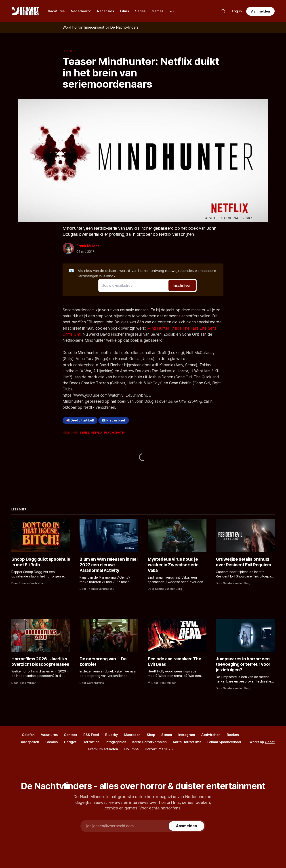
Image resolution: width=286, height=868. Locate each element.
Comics (52, 742)
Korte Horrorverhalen (149, 742)
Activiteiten (211, 735)
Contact (70, 735)
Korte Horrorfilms (187, 742)
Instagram (187, 735)
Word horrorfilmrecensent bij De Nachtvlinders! (101, 27)
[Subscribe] (186, 826)
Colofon (28, 735)
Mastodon (132, 735)
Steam (167, 735)
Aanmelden (260, 11)
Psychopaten (115, 432)
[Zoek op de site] (223, 11)
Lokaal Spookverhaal (224, 742)
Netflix (97, 432)
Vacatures (56, 11)
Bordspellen (29, 742)
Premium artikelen (103, 749)
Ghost (270, 742)
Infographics (116, 742)
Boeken (233, 735)
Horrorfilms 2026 (159, 749)
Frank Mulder (88, 246)
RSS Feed (91, 735)
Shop (151, 735)
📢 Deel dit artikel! (80, 420)
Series (140, 11)
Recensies (106, 11)
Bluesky (112, 735)
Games (158, 11)
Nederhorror (81, 11)
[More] (172, 11)
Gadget (70, 742)
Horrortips (91, 742)
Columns (131, 749)
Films (125, 11)
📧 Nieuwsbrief (114, 420)
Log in (237, 11)
